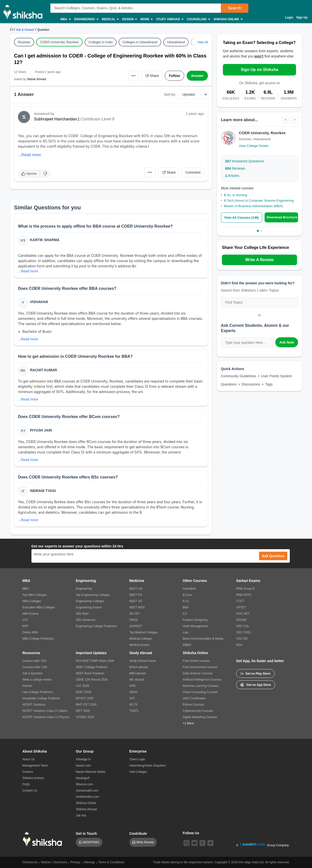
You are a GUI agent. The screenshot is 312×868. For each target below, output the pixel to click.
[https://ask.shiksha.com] (26, 29)
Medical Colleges (141, 639)
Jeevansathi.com (87, 791)
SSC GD (242, 639)
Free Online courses (196, 661)
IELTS (133, 705)
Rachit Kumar (44, 370)
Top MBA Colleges (35, 595)
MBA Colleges (32, 601)
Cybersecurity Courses (198, 711)
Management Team (35, 766)
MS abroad (137, 680)
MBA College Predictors (38, 639)
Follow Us (191, 833)
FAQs (26, 784)
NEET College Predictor (92, 667)
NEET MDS (137, 607)
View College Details (254, 146)
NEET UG (136, 589)
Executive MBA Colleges (39, 607)
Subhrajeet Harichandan (56, 119)
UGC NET (243, 614)
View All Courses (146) (241, 217)
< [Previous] (286, 120)
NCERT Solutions (34, 705)
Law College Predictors (38, 692)
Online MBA (30, 632)
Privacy (75, 862)
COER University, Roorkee (59, 42)
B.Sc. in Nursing (235, 195)
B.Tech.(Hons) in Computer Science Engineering (259, 201)
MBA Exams (31, 614)
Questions (229, 384)
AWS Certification (194, 698)
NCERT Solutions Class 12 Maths (45, 711)
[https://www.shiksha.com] (12, 29)
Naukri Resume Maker (91, 772)
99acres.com (84, 784)
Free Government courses (200, 667)
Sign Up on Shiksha (259, 70)
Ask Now (287, 342)
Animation (189, 589)
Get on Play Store (255, 674)
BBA (186, 607)
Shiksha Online (228, 19)
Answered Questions (245, 161)
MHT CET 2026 (86, 705)
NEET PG (136, 595)
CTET (240, 601)
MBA (65, 19)
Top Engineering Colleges (93, 595)
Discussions (251, 384)
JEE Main (82, 614)
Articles (232, 176)
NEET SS (136, 601)
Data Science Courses (198, 673)
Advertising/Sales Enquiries (148, 766)
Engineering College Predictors (96, 626)
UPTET (241, 607)
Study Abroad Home (143, 661)
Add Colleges (138, 772)
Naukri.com (83, 766)
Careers (28, 772)
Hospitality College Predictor (41, 698)
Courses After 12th (35, 667)
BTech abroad (139, 667)
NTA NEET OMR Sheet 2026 (95, 661)
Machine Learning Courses (201, 686)
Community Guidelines (238, 376)
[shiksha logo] (44, 839)
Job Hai (81, 816)
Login (289, 17)
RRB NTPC (244, 595)
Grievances (30, 862)
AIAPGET (136, 626)
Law (185, 632)
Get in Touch (86, 834)
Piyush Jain (41, 430)
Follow (174, 76)
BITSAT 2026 (85, 698)
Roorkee (24, 42)
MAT (25, 626)
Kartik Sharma (45, 240)
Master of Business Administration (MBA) (253, 206)
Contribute (138, 834)
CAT (25, 620)
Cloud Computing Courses (200, 692)
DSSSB (241, 620)
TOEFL (134, 711)
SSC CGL (243, 626)
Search (234, 8)
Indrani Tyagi (43, 491)
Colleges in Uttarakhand (140, 42)
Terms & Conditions (111, 862)
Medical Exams (139, 645)
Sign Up (302, 17)
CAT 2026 (82, 686)
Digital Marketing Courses (200, 717)
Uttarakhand (176, 42)
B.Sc (186, 601)
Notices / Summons (54, 862)
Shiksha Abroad (86, 809)
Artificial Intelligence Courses (202, 680)
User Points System (276, 376)
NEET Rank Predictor (90, 673)
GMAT (134, 692)
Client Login (137, 759)
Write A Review (259, 260)
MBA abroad (138, 673)
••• (134, 76)
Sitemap (89, 862)
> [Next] (295, 120)
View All (203, 42)
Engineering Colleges (90, 601)
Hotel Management (195, 626)
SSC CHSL (244, 632)
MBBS (187, 645)
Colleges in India (101, 42)
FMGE (134, 620)
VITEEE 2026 (85, 717)
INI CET (135, 614)
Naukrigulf (83, 778)
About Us (29, 759)
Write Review (145, 842)
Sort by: (170, 94)
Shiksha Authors (33, 778)
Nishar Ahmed (37, 79)
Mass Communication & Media (203, 639)
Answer (197, 76)
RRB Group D (245, 589)
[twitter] (210, 843)
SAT (132, 698)
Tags (269, 384)
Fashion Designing (195, 620)
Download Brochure (282, 217)
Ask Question (273, 556)
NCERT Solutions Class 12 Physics (46, 717)
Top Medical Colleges (144, 632)
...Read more (29, 155)
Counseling (198, 19)
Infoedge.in (83, 759)
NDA (239, 645)
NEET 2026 (84, 692)
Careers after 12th (35, 661)
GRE (133, 686)
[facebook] (202, 843)
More (146, 19)
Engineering (86, 19)
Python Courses (193, 705)
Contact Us (30, 791)
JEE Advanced (86, 620)
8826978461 (91, 842)
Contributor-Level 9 (97, 119)
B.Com (187, 595)
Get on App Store (256, 684)
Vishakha (39, 302)
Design (129, 19)
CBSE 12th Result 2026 (92, 680)
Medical (110, 19)
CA (185, 614)
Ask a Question (33, 673)
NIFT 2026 (83, 711)
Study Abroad (169, 19)
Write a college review (37, 680)
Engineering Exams (89, 607)
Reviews (235, 168)
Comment (193, 172)
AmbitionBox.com (87, 797)
